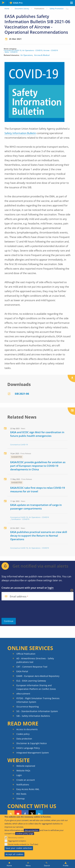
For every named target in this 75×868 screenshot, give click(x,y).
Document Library (22, 9)
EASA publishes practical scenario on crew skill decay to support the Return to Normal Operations (39, 536)
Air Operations (27, 55)
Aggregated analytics (17, 841)
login (51, 588)
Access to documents (27, 729)
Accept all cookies (14, 854)
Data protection (24, 739)
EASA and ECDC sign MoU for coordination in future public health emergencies (37, 434)
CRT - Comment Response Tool (32, 667)
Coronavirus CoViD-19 (13, 50)
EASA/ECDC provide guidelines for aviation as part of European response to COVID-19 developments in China (38, 466)
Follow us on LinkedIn (39, 814)
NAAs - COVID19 (11, 52)
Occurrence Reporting (28, 707)
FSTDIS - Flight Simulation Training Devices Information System (38, 700)
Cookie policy (23, 734)
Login (19, 775)
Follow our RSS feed (11, 814)
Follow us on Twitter (32, 814)
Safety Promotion (57, 9)
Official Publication (26, 654)
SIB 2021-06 (22, 394)
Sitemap (21, 799)
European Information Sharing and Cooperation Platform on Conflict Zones (36, 687)
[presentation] (24, 609)
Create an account (26, 780)
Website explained (26, 766)
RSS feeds (21, 794)
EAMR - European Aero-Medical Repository (38, 676)
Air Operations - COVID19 (32, 50)
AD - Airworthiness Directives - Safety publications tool (35, 660)
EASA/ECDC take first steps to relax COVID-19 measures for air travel (38, 490)
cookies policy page (25, 834)
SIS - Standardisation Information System (37, 711)
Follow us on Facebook (25, 814)
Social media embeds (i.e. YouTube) (23, 844)
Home (7, 9)
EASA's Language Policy (28, 748)
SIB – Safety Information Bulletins (33, 716)
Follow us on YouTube (18, 814)
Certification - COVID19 (20, 519)
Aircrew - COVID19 (51, 50)
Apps (72, 3)
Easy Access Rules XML (28, 789)
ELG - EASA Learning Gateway (31, 681)
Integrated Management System (33, 753)
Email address (18, 597)
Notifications (23, 785)
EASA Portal (22, 671)
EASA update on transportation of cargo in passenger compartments (36, 507)
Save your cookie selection (19, 848)
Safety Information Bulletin (20, 133)
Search (47, 866)
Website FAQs (23, 771)
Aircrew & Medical (42, 55)
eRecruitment (23, 694)
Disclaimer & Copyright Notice (32, 743)
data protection (32, 830)
